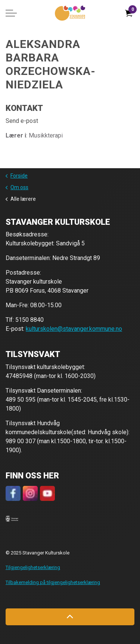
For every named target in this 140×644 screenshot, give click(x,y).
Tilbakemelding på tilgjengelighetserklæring (53, 582)
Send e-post (22, 121)
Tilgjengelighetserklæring (33, 567)
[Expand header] (11, 13)
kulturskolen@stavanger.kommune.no (74, 329)
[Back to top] (70, 617)
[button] (12, 518)
